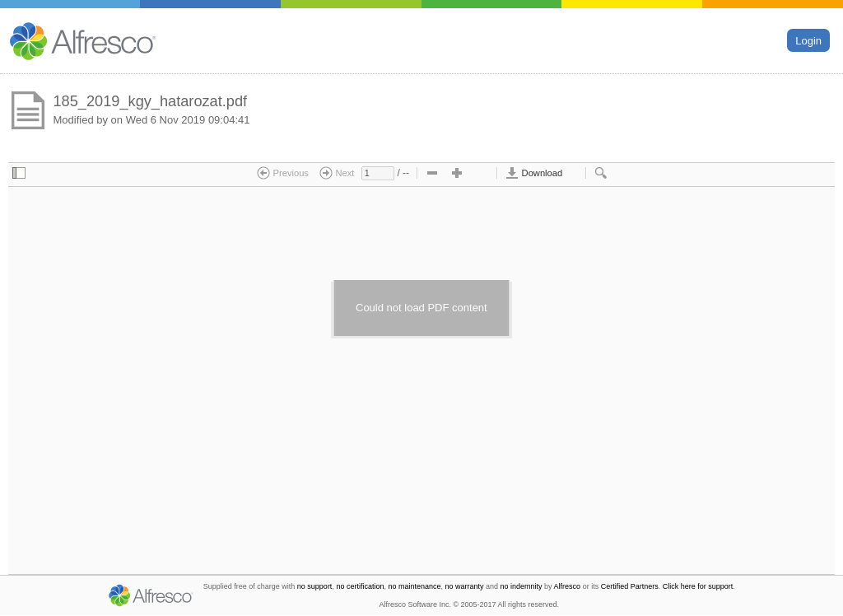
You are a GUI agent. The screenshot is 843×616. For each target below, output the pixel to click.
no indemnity (522, 586)
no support (315, 586)
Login (808, 40)
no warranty (465, 586)
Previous (283, 173)
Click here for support (698, 586)
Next (337, 173)
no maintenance (414, 586)
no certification (360, 586)
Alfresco (568, 586)
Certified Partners (630, 586)
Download (534, 173)
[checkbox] (19, 174)
